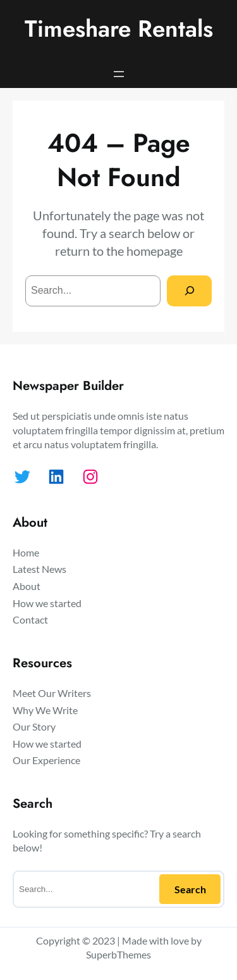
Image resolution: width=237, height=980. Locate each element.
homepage (155, 251)
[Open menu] (119, 74)
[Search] (189, 291)
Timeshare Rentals (119, 29)
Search (190, 889)
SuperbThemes (118, 954)
